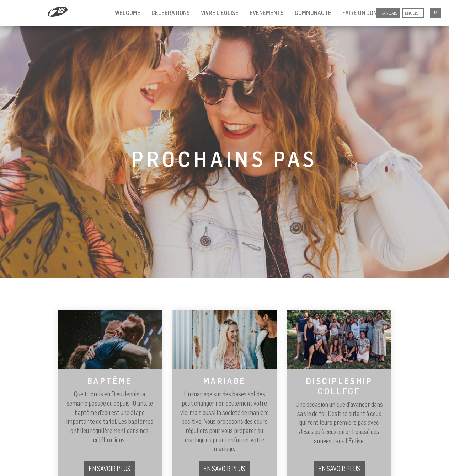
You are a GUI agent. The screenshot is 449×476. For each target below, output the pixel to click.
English (413, 13)
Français (388, 13)
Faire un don (360, 13)
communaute (313, 13)
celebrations (171, 13)
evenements (267, 13)
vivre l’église (220, 13)
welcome (128, 13)
